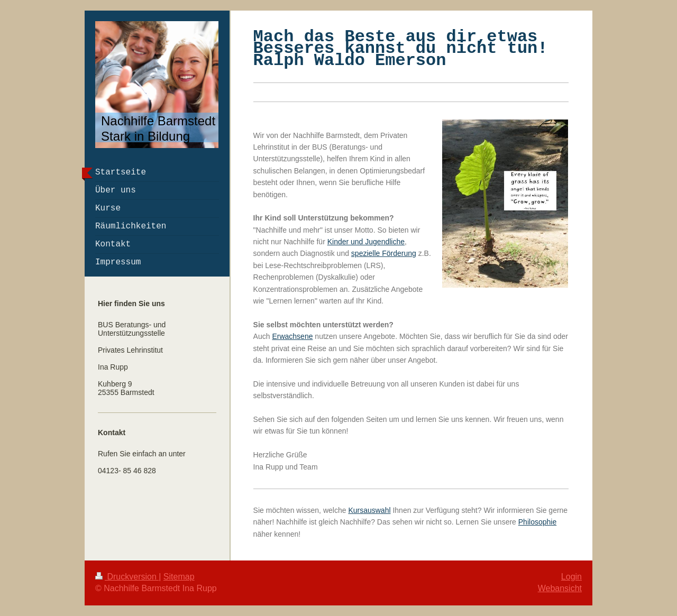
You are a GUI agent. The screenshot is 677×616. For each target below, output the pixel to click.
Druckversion (127, 577)
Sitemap (179, 577)
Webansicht (560, 588)
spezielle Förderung (384, 253)
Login (571, 577)
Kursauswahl (369, 510)
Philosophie (537, 522)
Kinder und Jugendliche (366, 242)
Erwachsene (292, 336)
